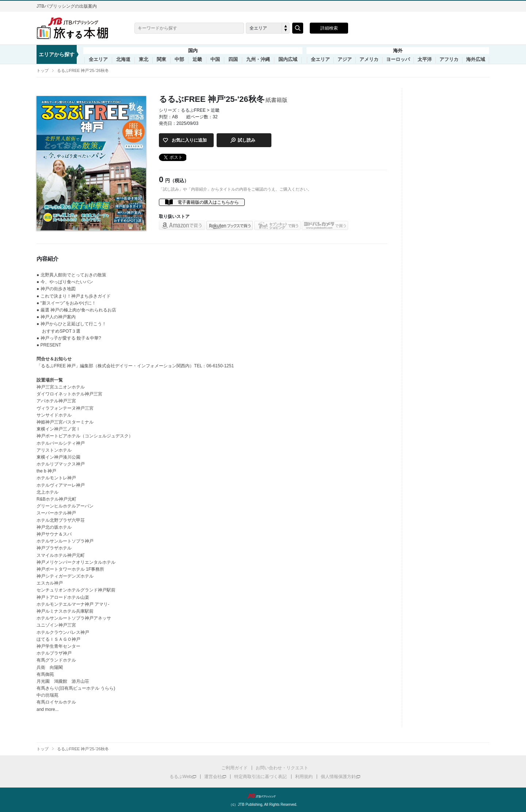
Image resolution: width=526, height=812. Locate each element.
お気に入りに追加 (189, 140)
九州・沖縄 (258, 60)
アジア (345, 60)
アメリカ (369, 60)
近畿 (197, 60)
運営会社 (213, 777)
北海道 (123, 60)
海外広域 (476, 60)
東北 (144, 60)
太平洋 (425, 60)
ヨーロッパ (398, 60)
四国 (233, 60)
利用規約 (304, 777)
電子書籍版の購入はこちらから (208, 202)
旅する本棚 (77, 28)
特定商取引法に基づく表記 (260, 777)
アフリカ (449, 60)
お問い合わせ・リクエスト (282, 768)
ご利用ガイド (235, 768)
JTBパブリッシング (263, 796)
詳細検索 (329, 28)
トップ (43, 70)
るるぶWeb (180, 777)
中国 (215, 60)
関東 (161, 60)
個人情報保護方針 (338, 777)
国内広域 (288, 60)
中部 (179, 60)
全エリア (98, 60)
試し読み (247, 140)
